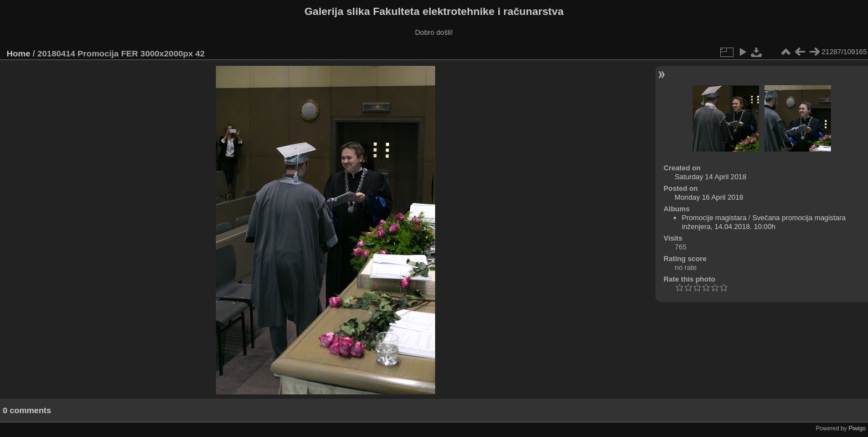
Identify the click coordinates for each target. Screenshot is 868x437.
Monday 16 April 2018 (709, 197)
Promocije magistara (714, 218)
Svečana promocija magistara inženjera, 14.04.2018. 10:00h (764, 222)
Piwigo (857, 428)
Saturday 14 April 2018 (711, 177)
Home (19, 53)
